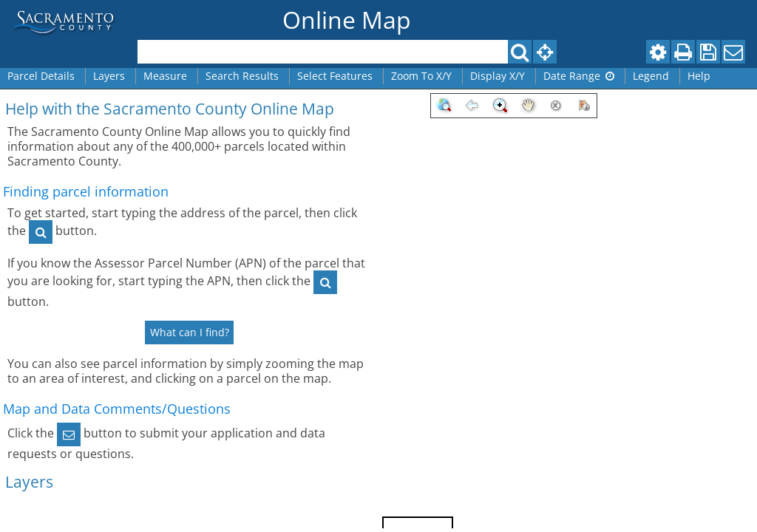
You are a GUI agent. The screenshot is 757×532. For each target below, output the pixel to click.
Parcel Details (41, 76)
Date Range (579, 76)
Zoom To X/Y (421, 76)
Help (699, 76)
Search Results (242, 76)
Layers (109, 76)
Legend (651, 76)
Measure (165, 76)
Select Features (335, 76)
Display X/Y (498, 76)
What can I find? (190, 332)
